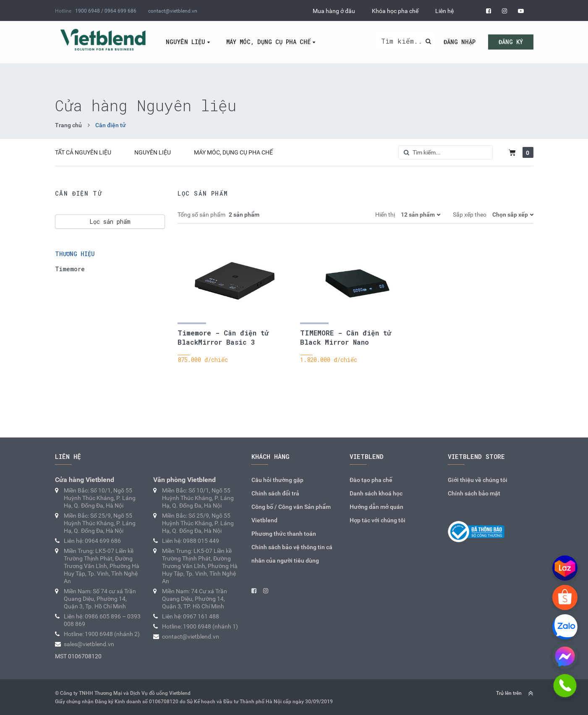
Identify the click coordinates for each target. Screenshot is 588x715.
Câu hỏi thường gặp (277, 480)
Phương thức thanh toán (284, 534)
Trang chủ (68, 125)
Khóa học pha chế (395, 11)
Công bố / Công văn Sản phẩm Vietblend (291, 513)
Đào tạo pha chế (371, 480)
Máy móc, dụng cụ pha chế (268, 42)
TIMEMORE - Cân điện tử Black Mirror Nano (346, 337)
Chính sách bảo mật (474, 493)
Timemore (70, 269)
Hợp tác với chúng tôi (378, 520)
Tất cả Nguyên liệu (83, 152)
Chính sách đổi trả (275, 493)
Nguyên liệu (186, 42)
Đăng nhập (460, 42)
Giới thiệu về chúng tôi (478, 480)
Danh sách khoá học (376, 493)
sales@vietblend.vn (89, 644)
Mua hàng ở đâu (334, 11)
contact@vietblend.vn (173, 11)
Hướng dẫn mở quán (376, 507)
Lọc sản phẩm (110, 221)
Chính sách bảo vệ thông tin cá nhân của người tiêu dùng (292, 554)
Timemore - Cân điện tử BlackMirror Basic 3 (223, 337)
